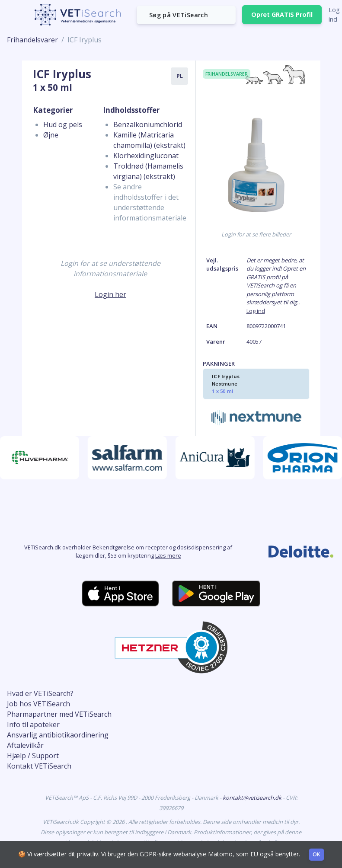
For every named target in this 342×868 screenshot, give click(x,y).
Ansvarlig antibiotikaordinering (58, 735)
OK (316, 854)
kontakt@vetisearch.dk (253, 798)
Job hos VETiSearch (38, 704)
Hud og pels (63, 124)
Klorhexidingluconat (146, 156)
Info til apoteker (33, 724)
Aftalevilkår (25, 745)
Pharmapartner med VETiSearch (59, 714)
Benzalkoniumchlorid (148, 124)
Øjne (51, 135)
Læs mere (168, 555)
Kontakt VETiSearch (39, 766)
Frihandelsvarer (32, 40)
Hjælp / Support (33, 756)
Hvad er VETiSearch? (40, 693)
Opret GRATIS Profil (282, 14)
